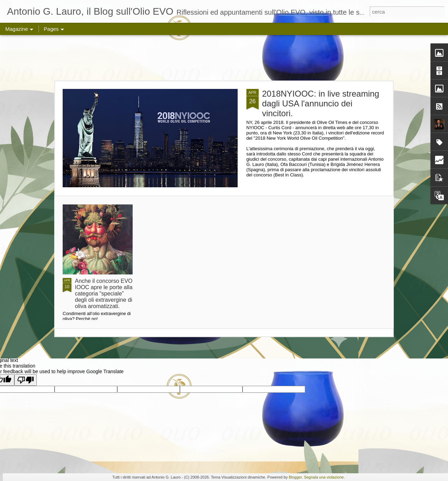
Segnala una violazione (324, 477)
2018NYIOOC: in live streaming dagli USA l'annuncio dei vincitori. (321, 103)
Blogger (295, 477)
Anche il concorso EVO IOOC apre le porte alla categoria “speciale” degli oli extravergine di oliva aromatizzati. (104, 294)
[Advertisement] (224, 58)
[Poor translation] (26, 380)
